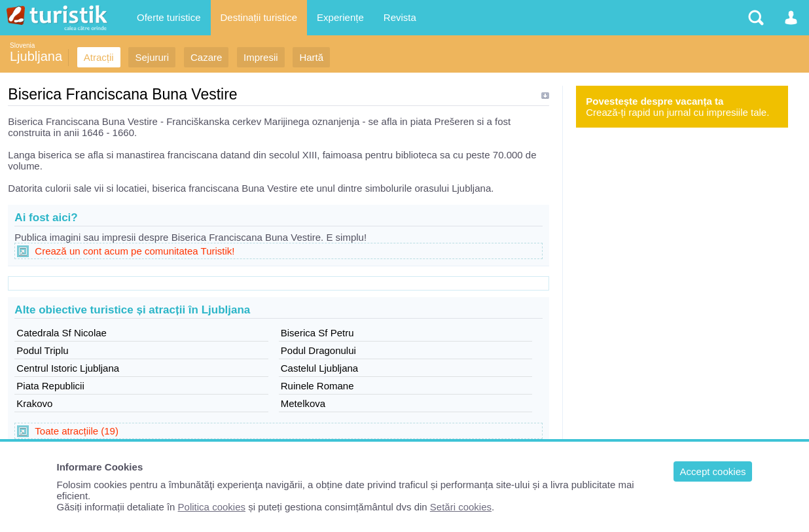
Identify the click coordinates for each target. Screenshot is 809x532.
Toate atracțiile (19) (77, 431)
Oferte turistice (169, 17)
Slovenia (22, 45)
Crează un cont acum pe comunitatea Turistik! (135, 251)
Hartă (311, 57)
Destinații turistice (259, 17)
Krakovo (34, 403)
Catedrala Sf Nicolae (62, 333)
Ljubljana (36, 56)
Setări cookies (461, 507)
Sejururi (152, 57)
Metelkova (303, 403)
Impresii (261, 57)
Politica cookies (212, 507)
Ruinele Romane (317, 386)
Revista (400, 17)
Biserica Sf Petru (317, 333)
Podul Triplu (42, 350)
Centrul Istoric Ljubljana (68, 368)
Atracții (99, 57)
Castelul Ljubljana (319, 368)
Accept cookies (713, 471)
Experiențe (340, 17)
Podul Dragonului (318, 350)
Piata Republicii (50, 386)
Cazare (206, 57)
